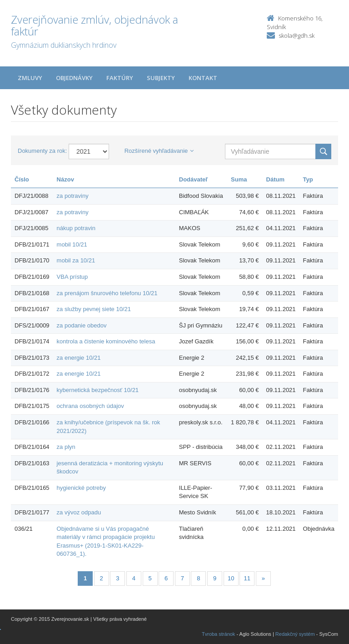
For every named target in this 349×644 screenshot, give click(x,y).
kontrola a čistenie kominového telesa (106, 341)
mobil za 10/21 (76, 260)
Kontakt (203, 78)
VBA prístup (72, 277)
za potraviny (73, 196)
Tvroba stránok (218, 634)
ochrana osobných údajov (90, 406)
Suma (239, 179)
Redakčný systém (295, 634)
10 (231, 578)
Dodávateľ (194, 179)
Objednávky (74, 78)
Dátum (275, 179)
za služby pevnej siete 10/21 (94, 309)
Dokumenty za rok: (42, 151)
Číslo (22, 179)
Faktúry (120, 78)
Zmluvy (30, 78)
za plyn (66, 447)
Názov (65, 179)
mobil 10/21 (72, 244)
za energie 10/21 (79, 358)
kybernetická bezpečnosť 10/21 (98, 390)
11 (247, 578)
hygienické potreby (81, 488)
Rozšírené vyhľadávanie (159, 151)
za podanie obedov (82, 325)
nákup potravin (76, 228)
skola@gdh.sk (297, 35)
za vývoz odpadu (79, 512)
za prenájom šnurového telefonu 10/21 (107, 293)
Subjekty (161, 78)
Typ (308, 179)
